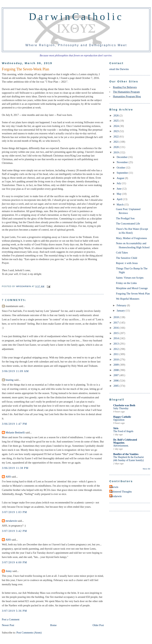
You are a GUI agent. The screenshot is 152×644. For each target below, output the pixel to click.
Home (53, 625)
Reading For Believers (125, 87)
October (121, 168)
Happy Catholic (122, 417)
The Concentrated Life (128, 224)
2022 (116, 137)
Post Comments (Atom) (29, 633)
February (122, 305)
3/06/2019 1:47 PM (14, 424)
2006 (116, 381)
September (123, 173)
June (119, 189)
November (123, 162)
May (119, 194)
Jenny (9, 571)
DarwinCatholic (76, 16)
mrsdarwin (11, 521)
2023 (116, 131)
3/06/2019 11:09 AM (15, 371)
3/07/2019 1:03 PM (14, 512)
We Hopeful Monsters (128, 299)
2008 (116, 370)
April (120, 199)
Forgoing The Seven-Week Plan (133, 294)
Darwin (114, 487)
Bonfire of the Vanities (126, 454)
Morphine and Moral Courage (132, 288)
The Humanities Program (126, 92)
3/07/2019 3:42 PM (14, 531)
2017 (116, 323)
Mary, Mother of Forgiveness (132, 238)
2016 (116, 328)
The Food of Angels (123, 431)
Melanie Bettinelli (15, 432)
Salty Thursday (121, 408)
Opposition (119, 420)
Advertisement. (121, 446)
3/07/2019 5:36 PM (14, 611)
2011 (116, 354)
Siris (116, 428)
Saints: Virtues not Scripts (130, 278)
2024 (116, 126)
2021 (116, 142)
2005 (116, 386)
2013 (116, 344)
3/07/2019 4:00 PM (14, 562)
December (122, 157)
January (121, 311)
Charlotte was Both (124, 405)
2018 (116, 317)
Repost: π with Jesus (127, 263)
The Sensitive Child (127, 258)
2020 (116, 147)
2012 (116, 349)
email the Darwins (119, 69)
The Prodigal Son (125, 218)
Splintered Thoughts (121, 492)
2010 (116, 360)
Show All (146, 469)
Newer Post (8, 625)
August (121, 178)
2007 (116, 375)
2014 (116, 338)
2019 (116, 152)
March (120, 205)
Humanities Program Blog (127, 96)
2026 (116, 115)
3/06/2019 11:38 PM (15, 468)
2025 (116, 121)
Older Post (98, 625)
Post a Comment (11, 619)
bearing (10, 380)
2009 (116, 365)
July (119, 183)
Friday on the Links (126, 283)
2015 (116, 333)
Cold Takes (122, 253)
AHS (8, 477)
